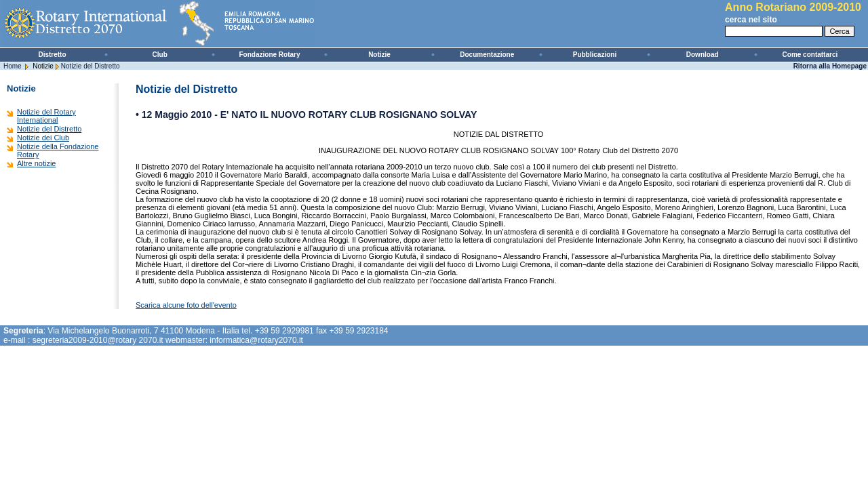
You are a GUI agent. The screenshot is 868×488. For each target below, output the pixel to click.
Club (160, 55)
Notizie (379, 55)
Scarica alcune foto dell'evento (186, 305)
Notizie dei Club (43, 138)
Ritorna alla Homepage (830, 66)
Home (13, 66)
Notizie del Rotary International (46, 116)
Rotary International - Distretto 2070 (163, 24)
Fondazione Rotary (270, 55)
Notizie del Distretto (91, 66)
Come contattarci (810, 55)
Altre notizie (36, 163)
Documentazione (487, 55)
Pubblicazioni (595, 55)
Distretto (52, 55)
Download (703, 55)
